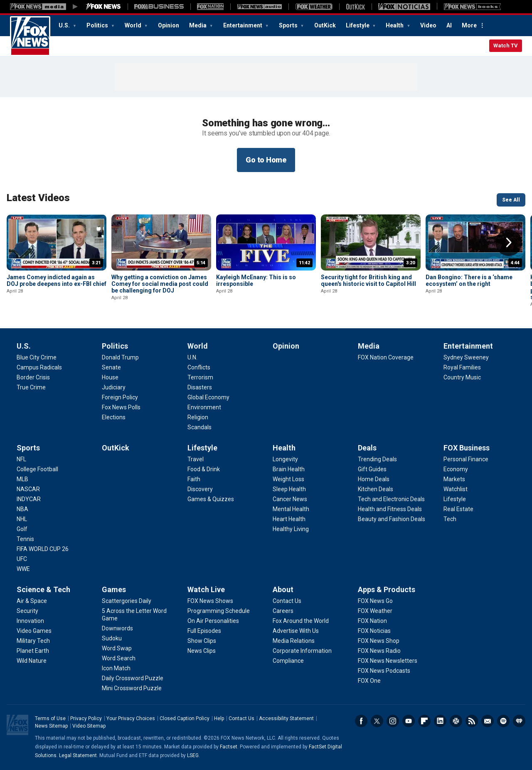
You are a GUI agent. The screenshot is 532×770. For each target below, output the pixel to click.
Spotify (503, 721)
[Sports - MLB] (22, 479)
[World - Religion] (198, 417)
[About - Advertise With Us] (296, 631)
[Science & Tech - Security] (27, 611)
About (283, 589)
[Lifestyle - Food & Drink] (204, 469)
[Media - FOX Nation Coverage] (386, 357)
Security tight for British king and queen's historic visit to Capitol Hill (368, 280)
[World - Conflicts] (199, 367)
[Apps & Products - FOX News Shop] (379, 641)
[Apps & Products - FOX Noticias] (374, 631)
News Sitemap (51, 726)
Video (428, 25)
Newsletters (488, 721)
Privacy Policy (86, 718)
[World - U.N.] (192, 357)
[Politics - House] (110, 377)
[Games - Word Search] (119, 658)
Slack (456, 721)
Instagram (393, 721)
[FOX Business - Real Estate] (458, 509)
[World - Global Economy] (208, 397)
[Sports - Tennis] (25, 539)
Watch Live (206, 589)
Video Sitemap (89, 726)
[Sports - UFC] (22, 559)
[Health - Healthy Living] (291, 529)
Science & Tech (43, 589)
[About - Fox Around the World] (301, 621)
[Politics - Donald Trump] (120, 357)
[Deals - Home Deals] (374, 479)
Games (114, 589)
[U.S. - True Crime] (31, 387)
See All (511, 200)
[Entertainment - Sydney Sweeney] (466, 357)
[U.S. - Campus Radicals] (39, 367)
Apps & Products (387, 589)
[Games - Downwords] (117, 628)
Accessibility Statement (286, 718)
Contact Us (241, 718)
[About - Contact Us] (287, 601)
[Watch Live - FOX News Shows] (210, 601)
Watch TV (506, 46)
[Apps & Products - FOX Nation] (372, 621)
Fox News (30, 36)
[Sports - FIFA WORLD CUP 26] (43, 549)
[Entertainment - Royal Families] (462, 367)
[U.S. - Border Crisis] (33, 377)
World (134, 25)
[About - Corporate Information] (302, 651)
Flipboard (424, 721)
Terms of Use (50, 718)
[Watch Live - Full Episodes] (204, 631)
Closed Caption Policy (185, 718)
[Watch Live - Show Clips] (202, 641)
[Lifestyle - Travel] (196, 459)
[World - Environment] (204, 407)
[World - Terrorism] (200, 377)
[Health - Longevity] (285, 459)
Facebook (361, 721)
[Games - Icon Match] (116, 668)
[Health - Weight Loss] (288, 479)
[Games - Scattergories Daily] (127, 601)
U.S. (65, 25)
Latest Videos (38, 198)
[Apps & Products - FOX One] (369, 681)
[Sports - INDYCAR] (29, 499)
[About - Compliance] (288, 661)
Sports (289, 25)
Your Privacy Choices (131, 718)
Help (219, 718)
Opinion (169, 25)
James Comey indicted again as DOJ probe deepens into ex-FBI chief (57, 280)
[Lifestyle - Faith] (194, 479)
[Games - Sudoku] (112, 638)
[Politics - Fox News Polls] (121, 407)
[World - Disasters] (200, 387)
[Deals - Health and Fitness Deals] (390, 509)
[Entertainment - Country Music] (462, 377)
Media (198, 25)
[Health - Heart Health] (289, 519)
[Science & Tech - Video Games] (34, 631)
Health (395, 25)
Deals (367, 448)
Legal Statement (78, 755)
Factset (229, 747)
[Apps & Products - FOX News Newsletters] (388, 661)
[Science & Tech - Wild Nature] (32, 661)
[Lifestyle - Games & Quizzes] (211, 499)
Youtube (409, 721)
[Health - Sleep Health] (289, 489)
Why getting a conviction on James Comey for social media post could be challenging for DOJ (160, 284)
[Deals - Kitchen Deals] (376, 489)
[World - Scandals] (199, 427)
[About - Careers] (283, 611)
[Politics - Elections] (114, 417)
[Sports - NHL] (22, 519)
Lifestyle (358, 25)
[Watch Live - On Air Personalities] (213, 621)
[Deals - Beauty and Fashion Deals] (392, 519)
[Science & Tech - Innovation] (30, 621)
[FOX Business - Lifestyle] (455, 499)
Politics (98, 25)
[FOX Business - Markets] (454, 479)
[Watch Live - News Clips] (202, 651)
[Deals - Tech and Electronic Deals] (391, 499)
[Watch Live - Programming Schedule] (219, 611)
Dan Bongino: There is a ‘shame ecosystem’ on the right (469, 280)
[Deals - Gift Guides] (372, 469)
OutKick (325, 25)
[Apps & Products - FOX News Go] (375, 601)
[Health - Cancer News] (290, 499)
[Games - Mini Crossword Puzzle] (132, 688)
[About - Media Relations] (294, 641)
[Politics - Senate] (111, 367)
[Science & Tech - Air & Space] (32, 601)
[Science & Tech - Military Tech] (33, 641)
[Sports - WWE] (23, 569)
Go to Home (266, 160)
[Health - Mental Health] (291, 509)
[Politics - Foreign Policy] (120, 397)
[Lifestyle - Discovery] (200, 489)
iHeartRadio (519, 721)
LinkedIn (440, 721)
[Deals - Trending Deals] (377, 459)
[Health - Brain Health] (289, 469)
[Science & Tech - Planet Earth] (33, 651)
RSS (472, 721)
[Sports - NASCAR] (28, 489)
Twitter (377, 721)
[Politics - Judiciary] (114, 387)
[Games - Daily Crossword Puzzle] (133, 678)
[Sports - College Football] (37, 469)
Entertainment (243, 25)
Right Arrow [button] (509, 243)
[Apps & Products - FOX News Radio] (379, 651)
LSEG (193, 755)
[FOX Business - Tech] (450, 519)
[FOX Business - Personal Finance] (466, 459)
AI (449, 25)
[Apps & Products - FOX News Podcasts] (384, 671)
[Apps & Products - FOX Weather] (375, 611)
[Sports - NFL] (21, 459)
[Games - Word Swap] (117, 648)
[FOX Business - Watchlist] (456, 489)
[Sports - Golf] (22, 529)
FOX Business (467, 448)
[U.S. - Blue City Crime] (37, 357)
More (469, 25)
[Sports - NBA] (22, 509)
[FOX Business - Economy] (456, 469)
